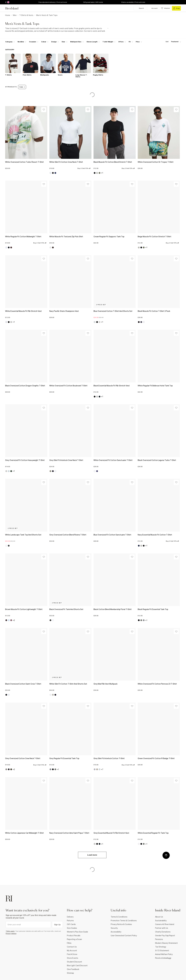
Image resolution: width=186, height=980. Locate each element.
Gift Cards (71, 924)
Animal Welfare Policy (164, 954)
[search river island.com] (140, 8)
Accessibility (116, 932)
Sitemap (70, 973)
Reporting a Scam (74, 939)
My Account (72, 951)
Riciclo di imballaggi (163, 958)
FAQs (69, 943)
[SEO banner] (57, 30)
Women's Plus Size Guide (77, 932)
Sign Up (57, 925)
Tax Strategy (161, 947)
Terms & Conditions (119, 917)
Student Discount (74, 962)
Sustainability (161, 921)
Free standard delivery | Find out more (53, 2)
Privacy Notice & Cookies (121, 924)
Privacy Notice (11, 933)
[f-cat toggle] (10, 42)
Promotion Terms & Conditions (124, 921)
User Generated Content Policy (124, 936)
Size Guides (72, 928)
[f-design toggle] (55, 42)
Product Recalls (74, 936)
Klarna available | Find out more (133, 2)
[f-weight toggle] (109, 42)
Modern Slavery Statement (166, 943)
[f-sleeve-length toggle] (93, 42)
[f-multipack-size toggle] (77, 42)
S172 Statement (162, 951)
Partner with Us (162, 928)
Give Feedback (73, 969)
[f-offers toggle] (122, 42)
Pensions (159, 939)
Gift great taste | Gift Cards (93, 2)
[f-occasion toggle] (34, 42)
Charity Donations (163, 932)
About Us (159, 917)
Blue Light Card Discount (77, 966)
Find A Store (72, 954)
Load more (92, 855)
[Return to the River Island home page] (14, 8)
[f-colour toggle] (45, 42)
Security (114, 928)
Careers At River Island (165, 924)
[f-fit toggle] (131, 42)
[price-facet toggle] (139, 42)
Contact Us (72, 947)
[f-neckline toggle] (22, 42)
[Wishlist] (44, 110)
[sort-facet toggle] (173, 42)
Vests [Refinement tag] (22, 87)
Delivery (70, 917)
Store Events (73, 958)
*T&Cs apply (10, 931)
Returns (70, 921)
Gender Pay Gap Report (165, 936)
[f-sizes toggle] (65, 42)
